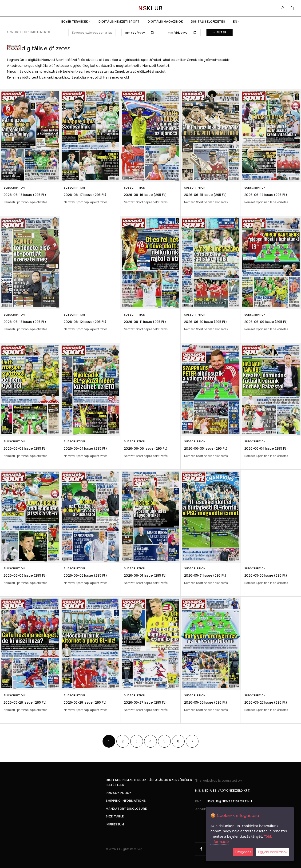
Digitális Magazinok (165, 22)
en (235, 22)
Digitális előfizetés (208, 22)
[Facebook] (201, 849)
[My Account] (283, 8)
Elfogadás (243, 852)
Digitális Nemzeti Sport (119, 22)
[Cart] (292, 9)
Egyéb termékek (75, 22)
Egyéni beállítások (273, 852)
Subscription (14, 188)
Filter (220, 32)
